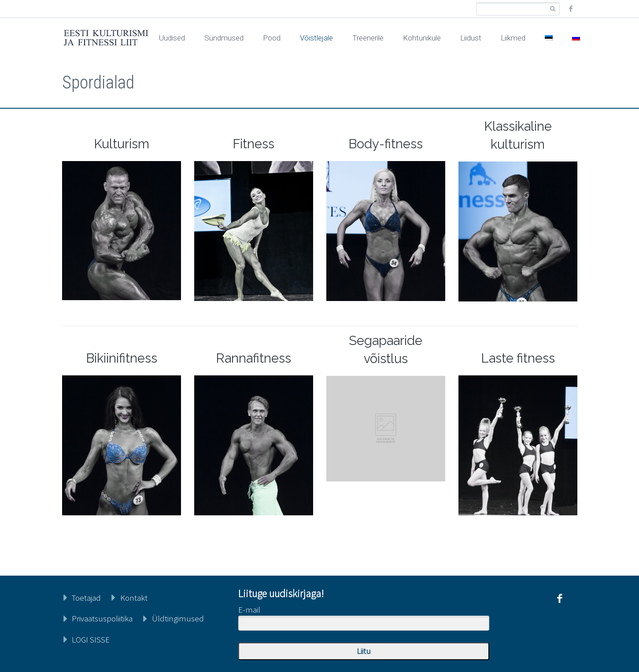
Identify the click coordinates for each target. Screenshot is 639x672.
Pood (272, 38)
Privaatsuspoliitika (102, 618)
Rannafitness (253, 358)
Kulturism (122, 144)
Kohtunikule (422, 38)
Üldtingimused (178, 618)
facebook (571, 9)
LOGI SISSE (91, 639)
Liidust (471, 38)
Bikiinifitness (122, 358)
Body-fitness (386, 144)
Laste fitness (518, 358)
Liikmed (513, 38)
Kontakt (134, 598)
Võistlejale (316, 38)
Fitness (253, 144)
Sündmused (224, 38)
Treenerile (368, 38)
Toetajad (86, 598)
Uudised (172, 38)
